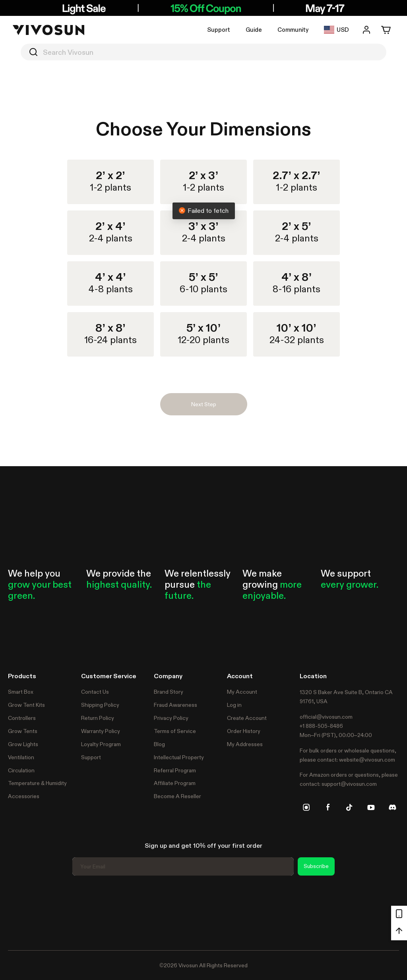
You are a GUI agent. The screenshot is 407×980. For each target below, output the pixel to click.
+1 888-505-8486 (321, 726)
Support (219, 30)
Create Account (247, 718)
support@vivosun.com (349, 784)
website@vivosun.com (367, 760)
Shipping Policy (100, 705)
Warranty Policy (101, 731)
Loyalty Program (101, 744)
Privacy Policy (171, 718)
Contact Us (95, 692)
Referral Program (175, 770)
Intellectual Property (179, 757)
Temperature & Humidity (37, 783)
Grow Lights (23, 744)
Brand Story (169, 692)
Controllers (22, 718)
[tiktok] (349, 807)
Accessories (24, 796)
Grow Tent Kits (26, 705)
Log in (234, 705)
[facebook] (328, 807)
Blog (159, 744)
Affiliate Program (175, 783)
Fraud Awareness (175, 705)
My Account (242, 692)
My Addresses (245, 744)
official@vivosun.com (326, 717)
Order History (244, 731)
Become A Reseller (177, 796)
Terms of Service (175, 731)
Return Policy (98, 718)
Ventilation (21, 757)
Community (293, 30)
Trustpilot (20, 912)
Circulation (21, 770)
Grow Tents (23, 731)
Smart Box (21, 692)
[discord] (392, 807)
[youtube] (371, 807)
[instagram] (306, 807)
